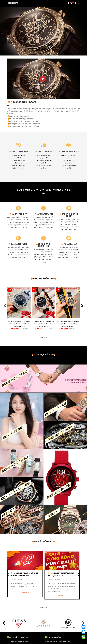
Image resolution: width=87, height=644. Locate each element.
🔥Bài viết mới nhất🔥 (44, 541)
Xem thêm (25, 593)
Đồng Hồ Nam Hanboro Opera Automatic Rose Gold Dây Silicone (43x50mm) (68, 324)
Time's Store (20, 579)
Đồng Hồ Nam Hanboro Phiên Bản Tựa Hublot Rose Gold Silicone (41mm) (44, 324)
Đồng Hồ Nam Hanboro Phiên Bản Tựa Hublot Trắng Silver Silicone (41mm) (19, 324)
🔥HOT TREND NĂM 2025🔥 (43, 278)
